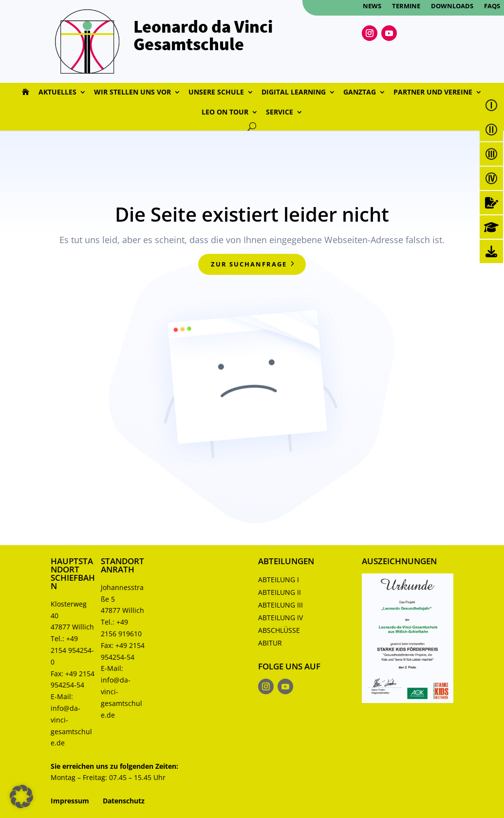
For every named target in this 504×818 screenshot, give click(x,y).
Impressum (70, 801)
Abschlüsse (279, 630)
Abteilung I (279, 580)
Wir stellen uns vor (132, 93)
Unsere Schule (216, 93)
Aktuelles (57, 93)
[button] (21, 797)
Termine (406, 6)
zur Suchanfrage (249, 264)
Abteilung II (280, 592)
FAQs (492, 6)
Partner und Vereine (433, 93)
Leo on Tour (225, 113)
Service (280, 113)
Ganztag (360, 93)
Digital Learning (294, 93)
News (372, 6)
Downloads (452, 6)
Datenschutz (124, 801)
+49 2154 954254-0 (72, 650)
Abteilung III (280, 605)
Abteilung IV (280, 618)
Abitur (270, 643)
